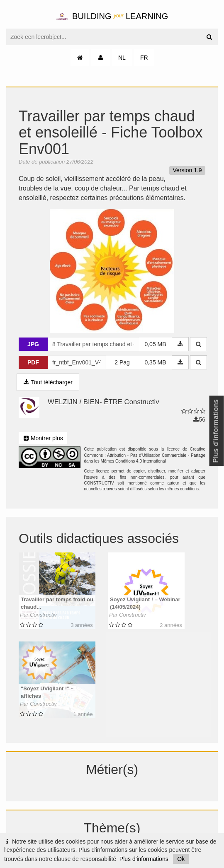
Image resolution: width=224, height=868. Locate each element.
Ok (181, 859)
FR (144, 58)
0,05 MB (155, 344)
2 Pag (122, 362)
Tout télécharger (48, 382)
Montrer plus (43, 438)
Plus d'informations (144, 859)
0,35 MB (155, 362)
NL (122, 58)
